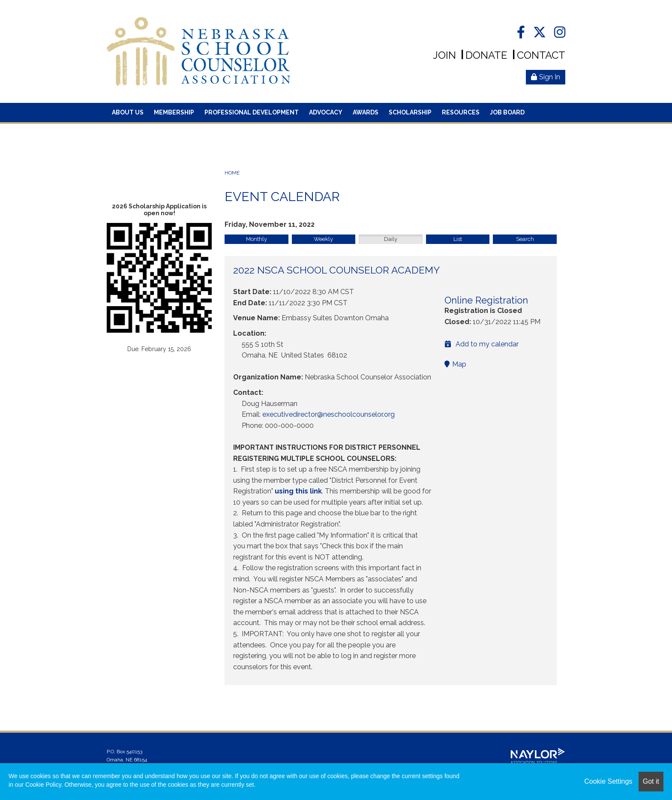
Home (232, 173)
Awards (366, 112)
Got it (651, 781)
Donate (486, 55)
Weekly (323, 239)
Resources (461, 112)
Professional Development (252, 112)
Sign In (546, 77)
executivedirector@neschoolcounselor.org (328, 414)
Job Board (507, 112)
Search (525, 239)
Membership (174, 112)
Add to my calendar (481, 344)
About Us (128, 112)
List (458, 239)
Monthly (256, 239)
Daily (391, 239)
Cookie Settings (608, 781)
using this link (298, 491)
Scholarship (410, 112)
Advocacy (326, 112)
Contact (541, 55)
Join (444, 55)
